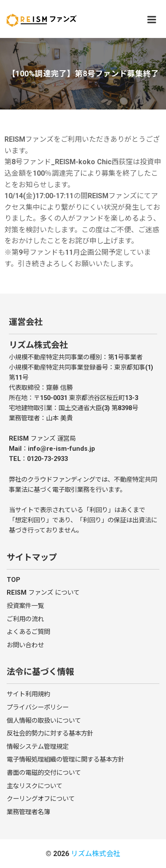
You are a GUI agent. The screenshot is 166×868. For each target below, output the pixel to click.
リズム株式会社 (96, 854)
